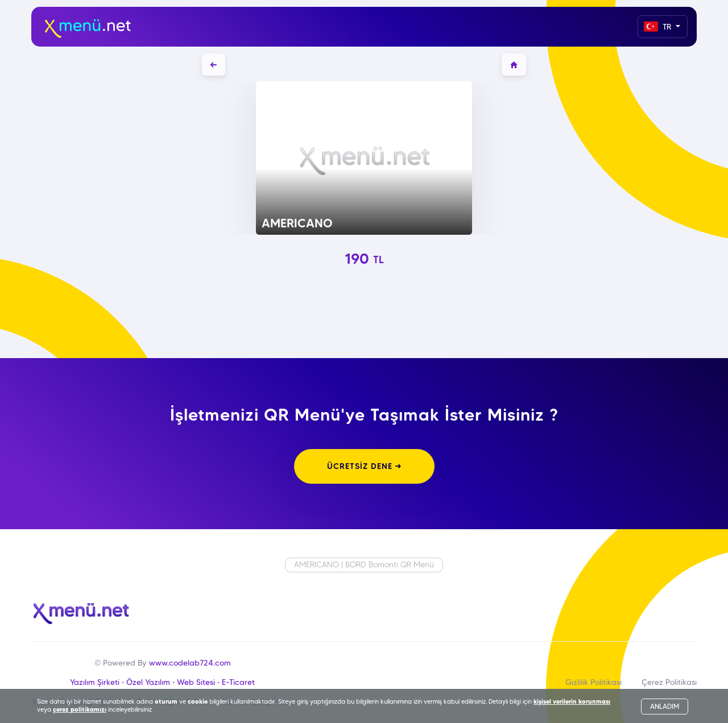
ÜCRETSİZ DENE (364, 466)
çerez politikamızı (80, 709)
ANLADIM (665, 706)
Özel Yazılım (148, 682)
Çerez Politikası (669, 682)
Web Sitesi (196, 682)
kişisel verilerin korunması (572, 701)
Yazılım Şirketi (95, 682)
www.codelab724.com (190, 663)
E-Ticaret (238, 682)
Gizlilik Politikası (593, 682)
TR (659, 26)
